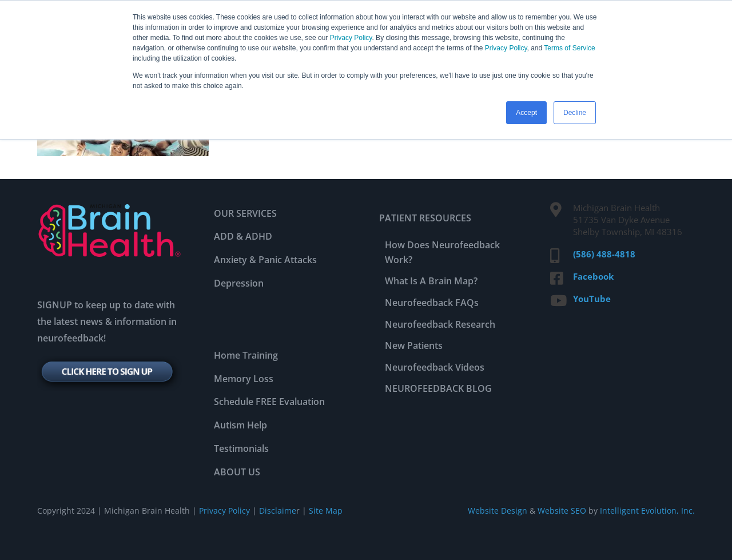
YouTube (592, 299)
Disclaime (277, 511)
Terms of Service (569, 48)
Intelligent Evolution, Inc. (647, 511)
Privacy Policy (351, 38)
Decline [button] (575, 113)
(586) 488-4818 (604, 254)
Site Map (326, 511)
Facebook (593, 276)
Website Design (498, 511)
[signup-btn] (110, 360)
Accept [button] (526, 113)
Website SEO (562, 511)
